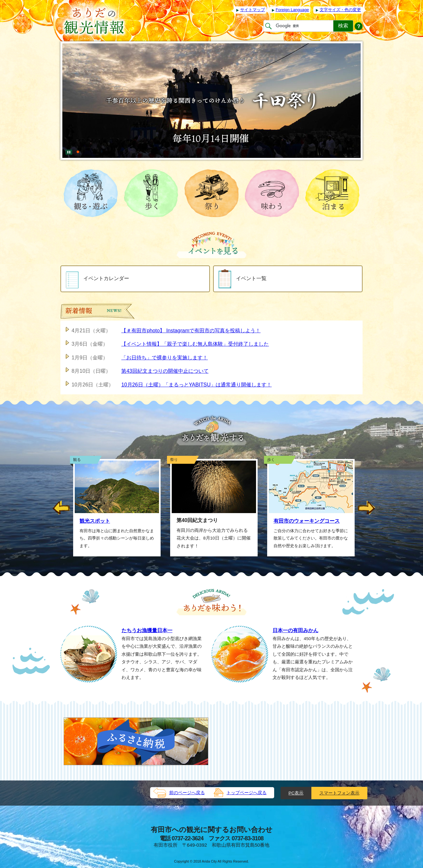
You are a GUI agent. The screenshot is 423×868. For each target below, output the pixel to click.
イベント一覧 (243, 279)
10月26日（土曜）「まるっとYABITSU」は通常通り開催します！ (196, 385)
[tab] (78, 149)
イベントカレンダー (97, 279)
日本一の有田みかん (295, 630)
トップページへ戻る (246, 793)
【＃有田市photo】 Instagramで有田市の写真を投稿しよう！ (191, 330)
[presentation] (78, 149)
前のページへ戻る (187, 793)
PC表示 (296, 793)
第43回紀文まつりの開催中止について (165, 371)
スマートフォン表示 (339, 793)
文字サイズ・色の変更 (340, 10)
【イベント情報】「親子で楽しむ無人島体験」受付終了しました (195, 344)
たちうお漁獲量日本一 (147, 630)
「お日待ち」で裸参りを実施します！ (164, 357)
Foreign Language (292, 10)
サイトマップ (253, 10)
